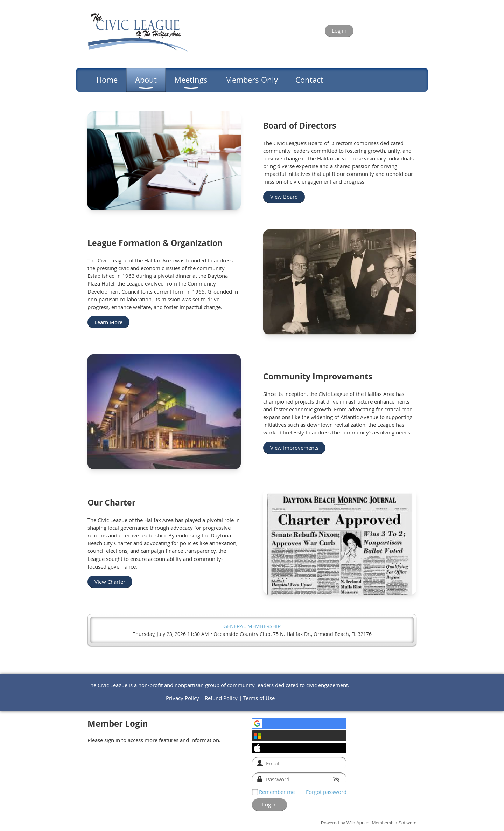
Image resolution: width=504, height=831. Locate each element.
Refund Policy (221, 698)
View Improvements (294, 448)
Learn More (108, 322)
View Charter (110, 582)
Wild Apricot (359, 823)
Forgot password (326, 792)
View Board (284, 197)
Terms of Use (259, 698)
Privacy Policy (183, 698)
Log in (339, 30)
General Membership (252, 626)
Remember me (277, 792)
